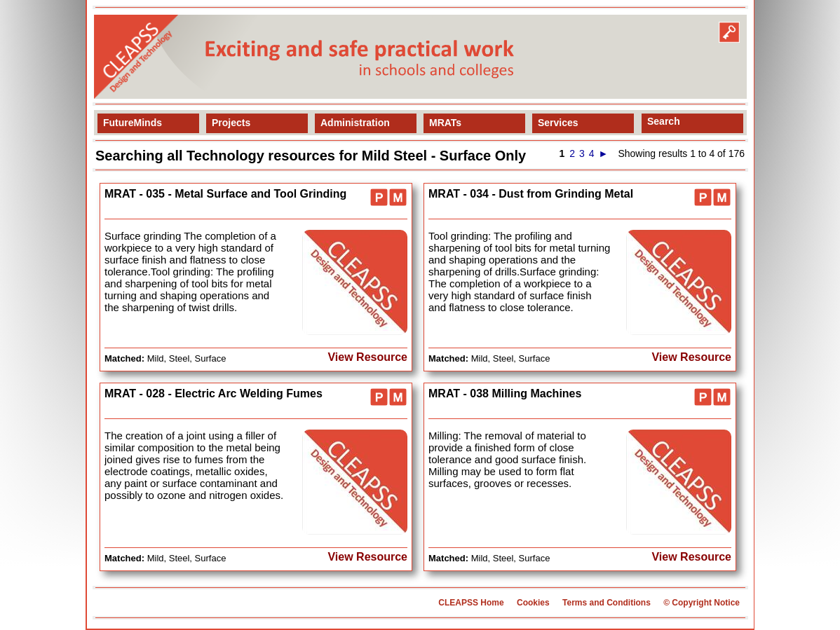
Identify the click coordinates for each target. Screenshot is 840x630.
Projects (231, 123)
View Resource (367, 357)
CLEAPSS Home (471, 603)
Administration (355, 123)
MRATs (445, 123)
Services (558, 123)
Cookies (533, 603)
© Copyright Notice (702, 603)
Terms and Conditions (607, 603)
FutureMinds (133, 123)
